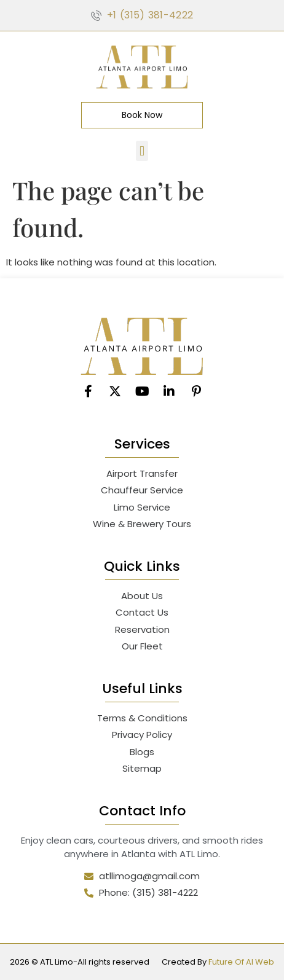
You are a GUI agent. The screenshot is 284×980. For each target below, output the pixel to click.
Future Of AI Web (241, 962)
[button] (142, 151)
